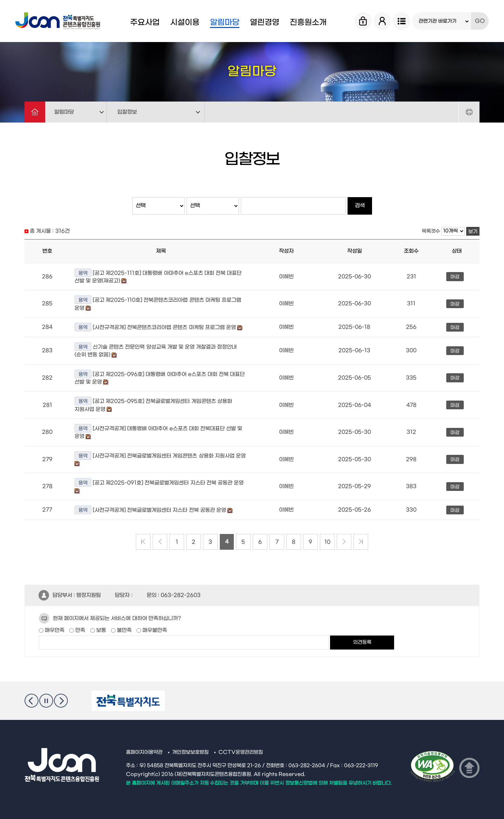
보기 (473, 232)
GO (480, 21)
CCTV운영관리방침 (241, 752)
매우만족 (54, 630)
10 (327, 542)
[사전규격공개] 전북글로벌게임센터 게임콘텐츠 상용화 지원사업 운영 (169, 456)
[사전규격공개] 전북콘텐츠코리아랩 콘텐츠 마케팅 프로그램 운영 (164, 327)
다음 (61, 701)
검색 (360, 206)
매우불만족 (154, 630)
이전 (31, 701)
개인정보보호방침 (190, 752)
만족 (79, 630)
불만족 (124, 630)
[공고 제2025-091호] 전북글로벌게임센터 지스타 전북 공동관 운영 (168, 483)
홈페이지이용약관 (144, 752)
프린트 (469, 112)
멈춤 (46, 701)
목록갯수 (431, 231)
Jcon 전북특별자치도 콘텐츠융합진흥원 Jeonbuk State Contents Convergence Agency (59, 21)
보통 (100, 630)
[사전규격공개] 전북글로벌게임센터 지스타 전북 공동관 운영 (160, 510)
